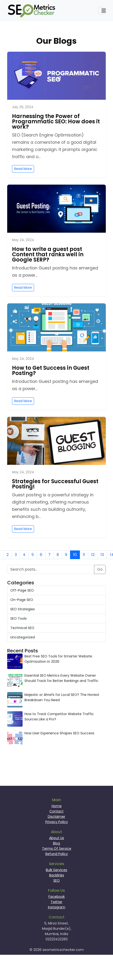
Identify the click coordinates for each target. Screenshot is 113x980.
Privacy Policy (57, 822)
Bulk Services (56, 870)
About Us (57, 838)
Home (57, 806)
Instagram (57, 907)
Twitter (56, 902)
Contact (56, 811)
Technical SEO (22, 628)
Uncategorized (23, 637)
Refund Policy (57, 854)
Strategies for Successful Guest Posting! (55, 484)
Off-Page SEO (22, 590)
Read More (23, 169)
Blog (56, 843)
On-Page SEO (22, 600)
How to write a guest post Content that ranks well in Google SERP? (48, 254)
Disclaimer (56, 817)
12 (93, 555)
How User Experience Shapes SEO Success (59, 733)
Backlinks (57, 875)
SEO (56, 880)
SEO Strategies (23, 609)
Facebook (57, 897)
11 (84, 555)
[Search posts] (51, 569)
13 (102, 555)
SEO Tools (18, 618)
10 (75, 555)
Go (100, 569)
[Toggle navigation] (102, 11)
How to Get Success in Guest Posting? (51, 370)
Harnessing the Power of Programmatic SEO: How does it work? (56, 121)
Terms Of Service (57, 849)
